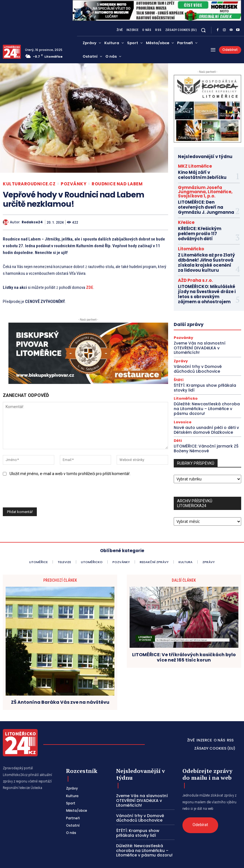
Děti (177, 397)
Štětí (178, 340)
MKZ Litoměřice (190, 165)
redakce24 (32, 222)
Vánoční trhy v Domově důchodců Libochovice (205, 330)
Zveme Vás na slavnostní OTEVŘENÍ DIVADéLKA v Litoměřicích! (206, 313)
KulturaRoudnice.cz (29, 184)
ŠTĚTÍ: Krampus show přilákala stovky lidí (202, 348)
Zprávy (180, 323)
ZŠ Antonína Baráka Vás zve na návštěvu (60, 690)
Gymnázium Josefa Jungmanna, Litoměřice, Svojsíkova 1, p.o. (204, 185)
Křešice (184, 208)
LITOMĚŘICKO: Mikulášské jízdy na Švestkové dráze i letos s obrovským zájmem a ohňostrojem (207, 264)
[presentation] (43, 494)
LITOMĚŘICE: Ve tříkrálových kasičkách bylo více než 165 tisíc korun (184, 645)
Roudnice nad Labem (117, 184)
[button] (203, 30)
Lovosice (181, 380)
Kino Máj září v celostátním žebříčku (204, 173)
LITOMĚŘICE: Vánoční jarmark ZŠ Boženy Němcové (204, 405)
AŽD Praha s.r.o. (190, 253)
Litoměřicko (187, 227)
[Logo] (12, 52)
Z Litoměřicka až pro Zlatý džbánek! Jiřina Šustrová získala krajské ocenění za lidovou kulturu (203, 238)
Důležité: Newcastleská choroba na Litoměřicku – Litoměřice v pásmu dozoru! (206, 367)
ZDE (90, 287)
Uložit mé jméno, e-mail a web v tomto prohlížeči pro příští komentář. (70, 474)
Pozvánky (74, 184)
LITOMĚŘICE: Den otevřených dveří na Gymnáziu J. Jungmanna (205, 195)
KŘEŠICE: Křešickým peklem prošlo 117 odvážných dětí (204, 216)
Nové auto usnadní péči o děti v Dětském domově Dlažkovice (203, 387)
